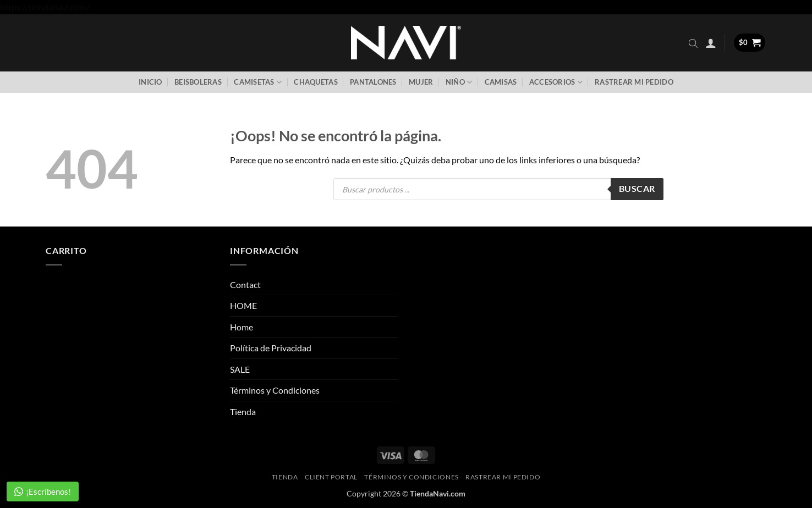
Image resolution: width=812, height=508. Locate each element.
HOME (243, 305)
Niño (459, 82)
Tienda (243, 412)
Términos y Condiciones (275, 390)
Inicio (150, 82)
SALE (240, 369)
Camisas (501, 82)
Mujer (421, 82)
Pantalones (373, 82)
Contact (245, 285)
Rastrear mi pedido (634, 82)
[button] (711, 43)
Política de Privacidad (271, 348)
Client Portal (331, 477)
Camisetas (258, 82)
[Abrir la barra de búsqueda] (693, 43)
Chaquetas (316, 82)
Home (242, 327)
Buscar (637, 189)
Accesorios (556, 82)
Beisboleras (198, 82)
